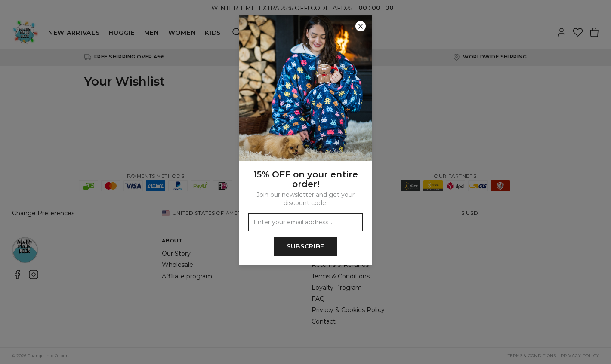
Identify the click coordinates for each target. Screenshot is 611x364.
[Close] (361, 26)
